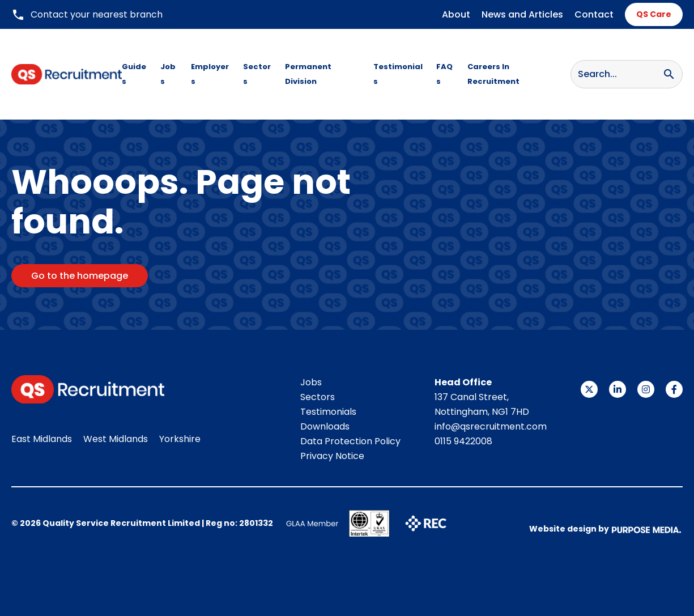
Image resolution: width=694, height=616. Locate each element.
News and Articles (522, 14)
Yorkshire (180, 439)
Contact (594, 14)
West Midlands (116, 439)
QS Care (654, 14)
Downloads (325, 426)
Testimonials (398, 74)
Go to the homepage (80, 276)
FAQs (444, 74)
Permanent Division (308, 74)
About (456, 14)
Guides (134, 74)
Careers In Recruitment (493, 74)
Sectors (257, 74)
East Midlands (42, 439)
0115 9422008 (463, 441)
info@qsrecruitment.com (491, 426)
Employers (210, 74)
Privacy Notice (332, 456)
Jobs (168, 74)
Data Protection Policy (350, 441)
